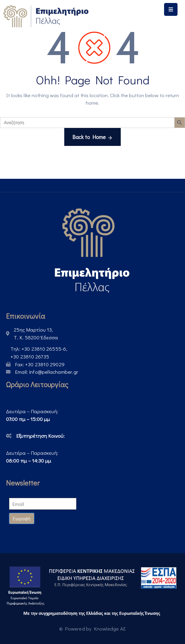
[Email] (43, 504)
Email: (47, 372)
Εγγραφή (22, 518)
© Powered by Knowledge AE (92, 629)
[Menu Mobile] (171, 9)
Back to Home (92, 137)
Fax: (40, 364)
